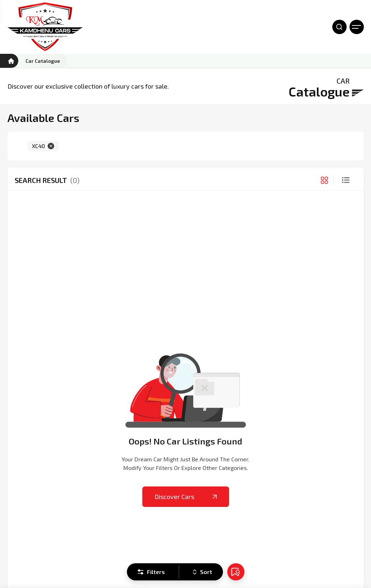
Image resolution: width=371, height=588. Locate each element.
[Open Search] (339, 27)
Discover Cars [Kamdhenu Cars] (186, 497)
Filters (151, 572)
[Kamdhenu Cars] (45, 27)
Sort (203, 572)
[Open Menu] (357, 27)
